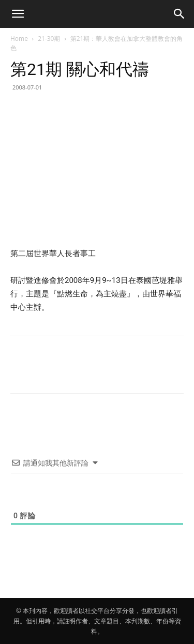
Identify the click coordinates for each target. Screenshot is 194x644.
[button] (18, 14)
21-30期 (49, 39)
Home (19, 39)
